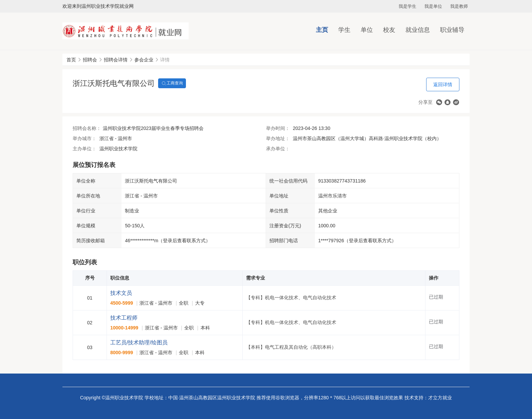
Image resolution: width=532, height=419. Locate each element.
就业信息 (418, 30)
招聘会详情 (116, 60)
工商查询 (172, 83)
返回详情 (443, 84)
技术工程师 (124, 318)
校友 (389, 30)
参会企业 (144, 60)
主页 (322, 30)
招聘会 (90, 60)
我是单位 (433, 6)
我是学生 (407, 6)
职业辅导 (452, 30)
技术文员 (121, 293)
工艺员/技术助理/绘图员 (139, 342)
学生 (344, 30)
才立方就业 (440, 398)
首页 (71, 60)
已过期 (436, 297)
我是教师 (459, 6)
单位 (367, 30)
